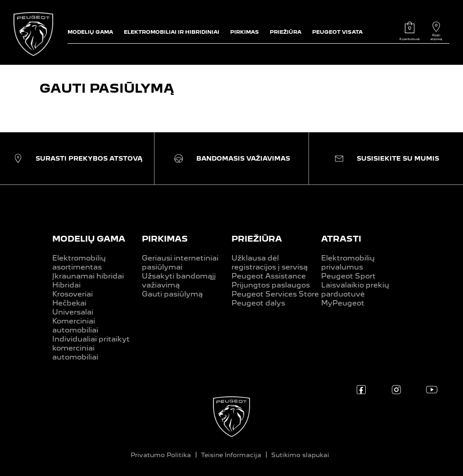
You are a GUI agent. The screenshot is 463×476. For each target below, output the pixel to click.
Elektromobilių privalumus (348, 263)
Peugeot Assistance (269, 276)
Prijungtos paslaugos (271, 285)
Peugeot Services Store (275, 294)
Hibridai (66, 285)
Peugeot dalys (258, 303)
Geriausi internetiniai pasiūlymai (180, 263)
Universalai (73, 312)
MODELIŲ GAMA (89, 239)
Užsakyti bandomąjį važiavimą (179, 281)
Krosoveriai (73, 294)
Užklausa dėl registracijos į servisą (270, 263)
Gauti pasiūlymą (172, 294)
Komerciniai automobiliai (75, 326)
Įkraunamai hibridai (88, 276)
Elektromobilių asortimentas (79, 263)
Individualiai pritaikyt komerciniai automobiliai (91, 348)
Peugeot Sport (348, 276)
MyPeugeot (343, 303)
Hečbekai (69, 303)
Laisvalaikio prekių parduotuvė (355, 290)
